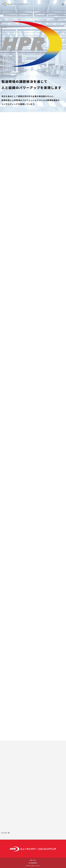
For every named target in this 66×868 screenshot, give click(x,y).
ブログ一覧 (6, 833)
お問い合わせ (33, 860)
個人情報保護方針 (33, 863)
